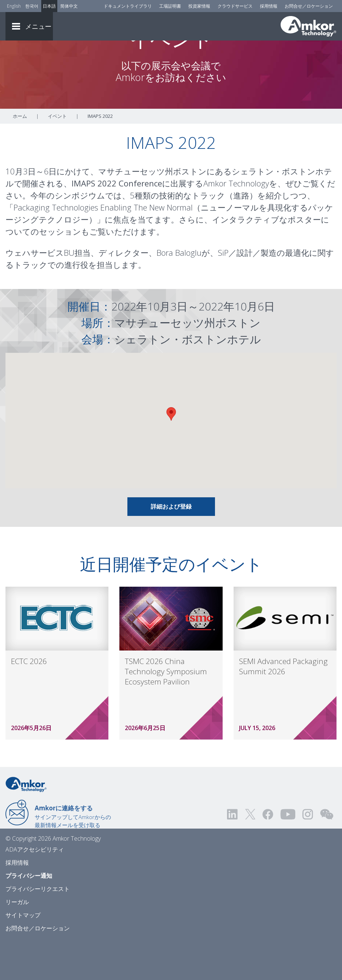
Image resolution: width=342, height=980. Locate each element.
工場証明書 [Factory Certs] (170, 6)
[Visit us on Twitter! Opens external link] (250, 854)
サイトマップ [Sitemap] (23, 955)
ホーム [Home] (20, 156)
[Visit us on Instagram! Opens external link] (308, 854)
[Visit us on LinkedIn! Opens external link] (233, 854)
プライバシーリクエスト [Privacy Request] (38, 929)
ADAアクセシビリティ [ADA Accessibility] (35, 889)
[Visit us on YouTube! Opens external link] (288, 854)
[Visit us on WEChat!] (327, 854)
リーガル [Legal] (17, 942)
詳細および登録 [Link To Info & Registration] (171, 546)
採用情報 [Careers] (269, 6)
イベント (57, 156)
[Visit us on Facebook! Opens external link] (268, 854)
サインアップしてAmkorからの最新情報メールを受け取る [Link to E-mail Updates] (73, 856)
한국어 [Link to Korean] (32, 6)
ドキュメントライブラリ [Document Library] (128, 6)
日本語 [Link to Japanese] (49, 6)
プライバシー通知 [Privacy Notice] (29, 915)
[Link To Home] (308, 26)
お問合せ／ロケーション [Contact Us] (309, 6)
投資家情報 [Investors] (199, 6)
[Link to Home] (26, 823)
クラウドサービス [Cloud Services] (235, 6)
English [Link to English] (14, 6)
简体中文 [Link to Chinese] (69, 6)
